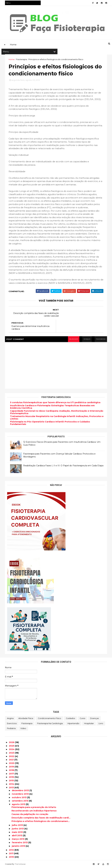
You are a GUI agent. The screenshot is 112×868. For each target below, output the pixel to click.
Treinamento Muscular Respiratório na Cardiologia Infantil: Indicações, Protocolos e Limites (57, 418)
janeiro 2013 (19, 846)
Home (12, 59)
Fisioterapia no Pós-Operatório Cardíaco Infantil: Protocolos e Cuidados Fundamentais (50, 423)
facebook (101, 339)
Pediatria (11, 728)
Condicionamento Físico (50, 718)
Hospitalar (89, 723)
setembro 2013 (20, 801)
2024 (12, 749)
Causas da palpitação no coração (30, 814)
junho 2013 (18, 829)
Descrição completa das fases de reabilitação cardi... (41, 818)
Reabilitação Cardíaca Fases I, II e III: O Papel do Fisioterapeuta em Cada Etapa (63, 466)
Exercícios (12, 723)
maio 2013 (18, 832)
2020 (12, 763)
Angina (10, 718)
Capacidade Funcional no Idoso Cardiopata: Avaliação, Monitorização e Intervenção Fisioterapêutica (57, 412)
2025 (12, 746)
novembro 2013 (21, 794)
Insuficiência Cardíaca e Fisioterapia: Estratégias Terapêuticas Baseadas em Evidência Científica (52, 407)
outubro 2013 (19, 797)
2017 (12, 774)
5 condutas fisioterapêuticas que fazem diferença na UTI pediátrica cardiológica (55, 402)
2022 (12, 756)
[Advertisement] (58, 30)
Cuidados (70, 718)
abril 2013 (17, 835)
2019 (12, 767)
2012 (12, 850)
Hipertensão (73, 723)
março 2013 (18, 839)
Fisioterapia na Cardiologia (50, 723)
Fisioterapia (27, 723)
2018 (12, 770)
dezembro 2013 (21, 790)
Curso (83, 718)
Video (23, 728)
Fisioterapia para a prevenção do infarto (34, 807)
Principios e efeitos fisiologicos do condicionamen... (41, 821)
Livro (101, 723)
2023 (12, 753)
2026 (12, 742)
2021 (12, 760)
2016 (12, 777)
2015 (12, 781)
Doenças (94, 718)
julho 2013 (18, 825)
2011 (11, 853)
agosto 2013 (19, 804)
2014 (12, 784)
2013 (12, 788)
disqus (87, 339)
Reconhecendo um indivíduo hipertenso (34, 811)
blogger (74, 339)
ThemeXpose (20, 864)
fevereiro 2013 (20, 842)
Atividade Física (26, 718)
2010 (12, 857)
